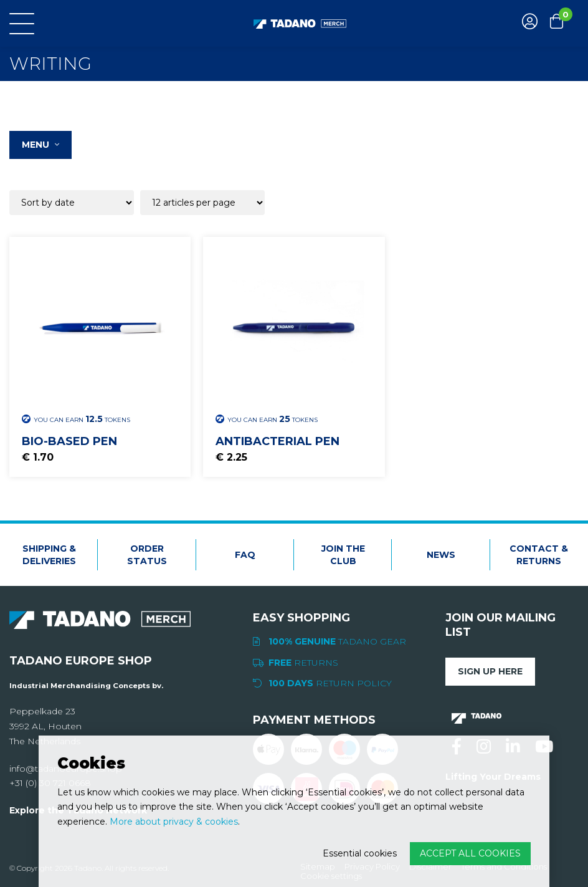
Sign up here (490, 671)
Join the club (343, 555)
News (441, 555)
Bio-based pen (69, 441)
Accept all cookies (470, 853)
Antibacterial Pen (277, 441)
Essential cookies (360, 853)
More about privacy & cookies (174, 822)
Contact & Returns (539, 555)
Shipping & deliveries (49, 555)
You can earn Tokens (76, 419)
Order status (147, 555)
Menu (40, 145)
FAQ (245, 555)
